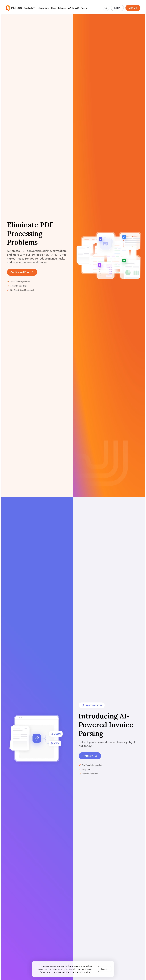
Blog (53, 8)
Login (117, 8)
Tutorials (62, 8)
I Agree (105, 969)
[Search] (106, 8)
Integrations (43, 8)
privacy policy (62, 972)
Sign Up (133, 8)
